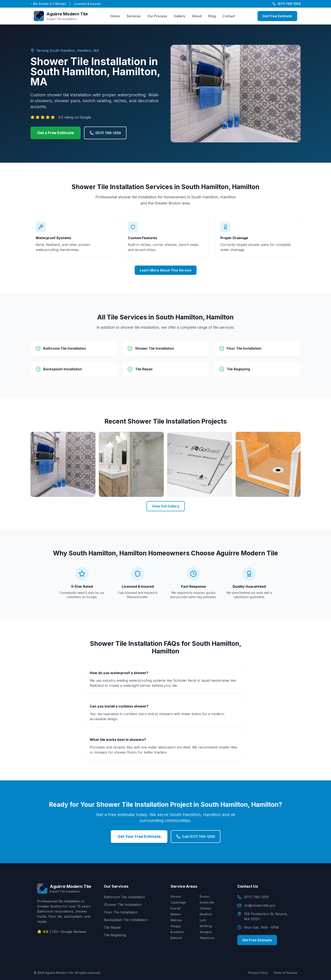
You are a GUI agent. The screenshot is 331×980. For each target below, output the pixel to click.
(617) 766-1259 (287, 4)
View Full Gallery (166, 506)
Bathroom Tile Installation (124, 897)
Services (134, 16)
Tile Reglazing (115, 935)
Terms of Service (285, 973)
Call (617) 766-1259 (196, 837)
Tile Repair (112, 927)
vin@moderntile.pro (256, 905)
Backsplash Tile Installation (126, 920)
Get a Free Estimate (56, 133)
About (197, 16)
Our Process (157, 16)
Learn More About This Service (166, 270)
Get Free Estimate (277, 16)
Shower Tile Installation (123, 905)
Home (115, 16)
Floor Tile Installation (121, 912)
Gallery (179, 16)
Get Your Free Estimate (139, 836)
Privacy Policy (258, 973)
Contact (229, 16)
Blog (212, 16)
